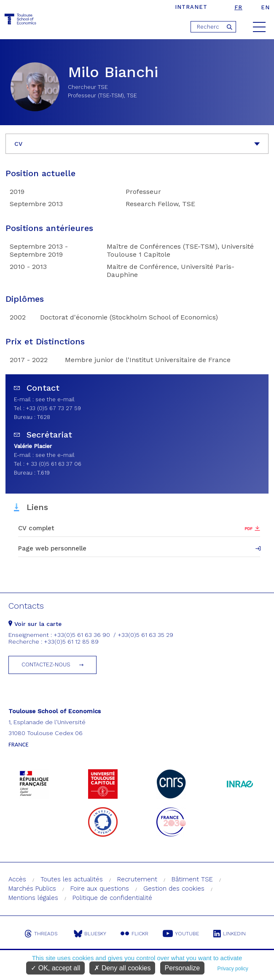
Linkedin (230, 934)
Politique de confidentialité (112, 898)
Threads (41, 934)
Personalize (183, 968)
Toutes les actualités (72, 879)
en (265, 7)
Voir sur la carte (35, 624)
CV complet (36, 528)
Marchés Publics (32, 889)
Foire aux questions (100, 889)
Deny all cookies (122, 968)
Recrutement (137, 879)
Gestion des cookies (174, 889)
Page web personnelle (52, 548)
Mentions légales (33, 898)
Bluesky (90, 934)
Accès (17, 879)
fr (238, 7)
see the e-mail (55, 399)
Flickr (134, 934)
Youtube (181, 934)
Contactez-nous (46, 665)
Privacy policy (232, 969)
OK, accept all (55, 968)
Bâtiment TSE (192, 879)
